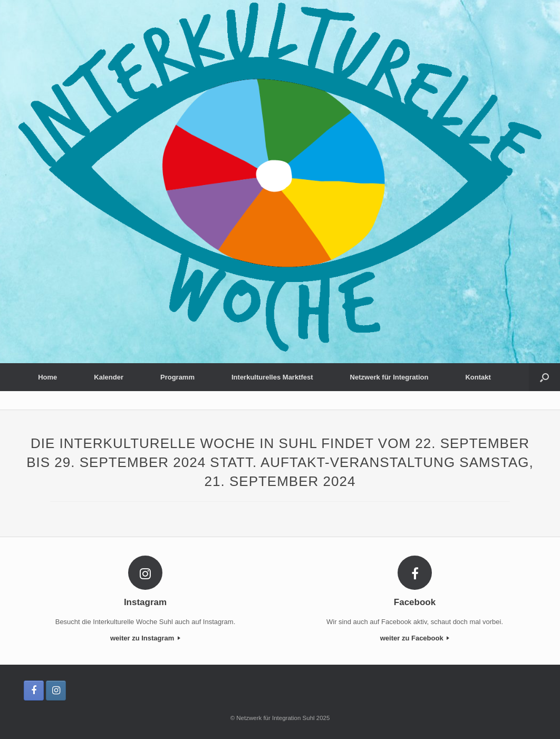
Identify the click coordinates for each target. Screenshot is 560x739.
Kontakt (478, 377)
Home (47, 377)
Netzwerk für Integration (389, 377)
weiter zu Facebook (415, 638)
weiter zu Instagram (145, 638)
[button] (544, 377)
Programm (177, 377)
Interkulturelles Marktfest (272, 377)
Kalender (109, 377)
